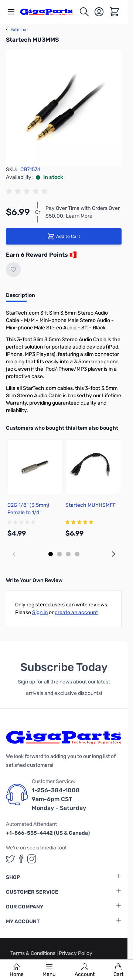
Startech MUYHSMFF (91, 505)
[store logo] (49, 12)
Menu (49, 970)
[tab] (21, 298)
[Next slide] (113, 554)
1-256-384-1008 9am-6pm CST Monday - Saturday (59, 799)
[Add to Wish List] (13, 270)
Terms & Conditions (33, 953)
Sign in (40, 612)
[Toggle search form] (84, 12)
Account (85, 970)
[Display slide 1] (51, 554)
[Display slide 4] (77, 554)
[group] (28, 191)
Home (17, 970)
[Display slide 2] (59, 554)
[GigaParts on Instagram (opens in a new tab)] (32, 859)
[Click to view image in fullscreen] (64, 108)
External (17, 30)
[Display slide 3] (68, 554)
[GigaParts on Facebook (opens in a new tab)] (21, 859)
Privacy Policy (76, 953)
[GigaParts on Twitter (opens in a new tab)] (10, 859)
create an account (76, 612)
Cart (118, 970)
